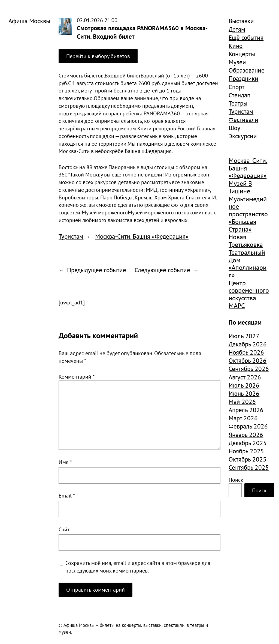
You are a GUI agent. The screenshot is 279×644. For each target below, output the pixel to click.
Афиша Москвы (29, 21)
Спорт (236, 87)
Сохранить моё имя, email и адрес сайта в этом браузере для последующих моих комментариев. (138, 567)
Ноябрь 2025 (246, 451)
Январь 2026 (246, 435)
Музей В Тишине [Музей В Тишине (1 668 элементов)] (240, 187)
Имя (65, 462)
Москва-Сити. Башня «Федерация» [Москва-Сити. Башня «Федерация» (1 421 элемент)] (248, 168)
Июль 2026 (244, 385)
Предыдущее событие (97, 270)
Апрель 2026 (246, 410)
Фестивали (243, 119)
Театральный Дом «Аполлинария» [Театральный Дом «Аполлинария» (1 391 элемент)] (248, 264)
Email (67, 495)
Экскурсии (243, 136)
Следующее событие (162, 270)
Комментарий (77, 377)
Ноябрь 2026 (246, 352)
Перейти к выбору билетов (98, 56)
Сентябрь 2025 (249, 467)
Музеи (237, 62)
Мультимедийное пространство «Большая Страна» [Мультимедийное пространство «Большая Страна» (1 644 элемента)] (248, 214)
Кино (236, 46)
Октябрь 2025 (248, 459)
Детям (237, 29)
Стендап (239, 95)
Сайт (64, 529)
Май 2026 (242, 402)
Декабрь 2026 (248, 344)
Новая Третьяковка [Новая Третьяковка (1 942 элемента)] (246, 241)
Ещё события (246, 37)
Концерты (242, 54)
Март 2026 (243, 418)
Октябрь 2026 (248, 360)
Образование (247, 70)
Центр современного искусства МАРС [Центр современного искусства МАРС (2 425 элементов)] (249, 294)
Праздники (243, 78)
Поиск (236, 480)
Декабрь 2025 (248, 443)
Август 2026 (245, 377)
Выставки (241, 21)
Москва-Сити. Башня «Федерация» (142, 236)
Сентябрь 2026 (249, 369)
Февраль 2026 (248, 426)
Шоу (234, 128)
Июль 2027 (244, 336)
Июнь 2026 (244, 393)
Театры (238, 103)
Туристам (71, 236)
